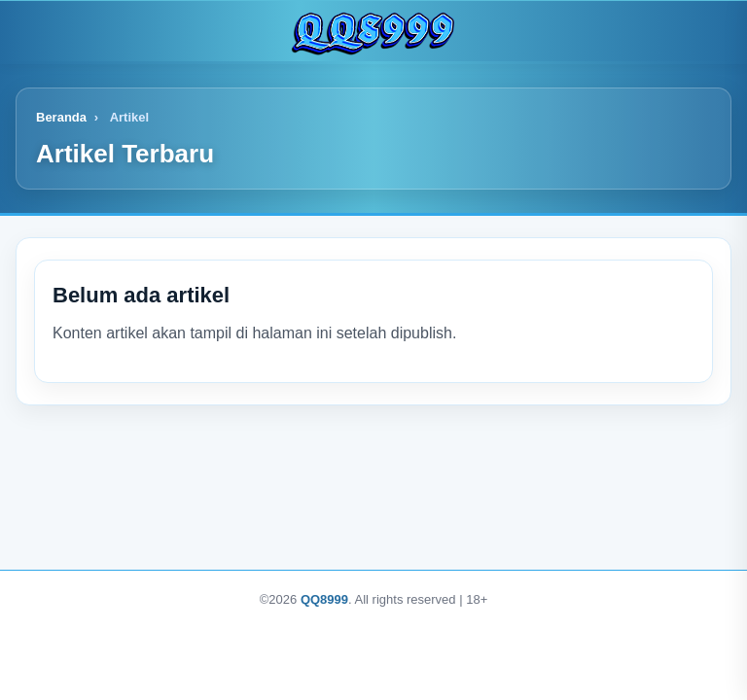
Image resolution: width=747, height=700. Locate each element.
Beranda (61, 117)
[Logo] (373, 31)
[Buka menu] (33, 31)
